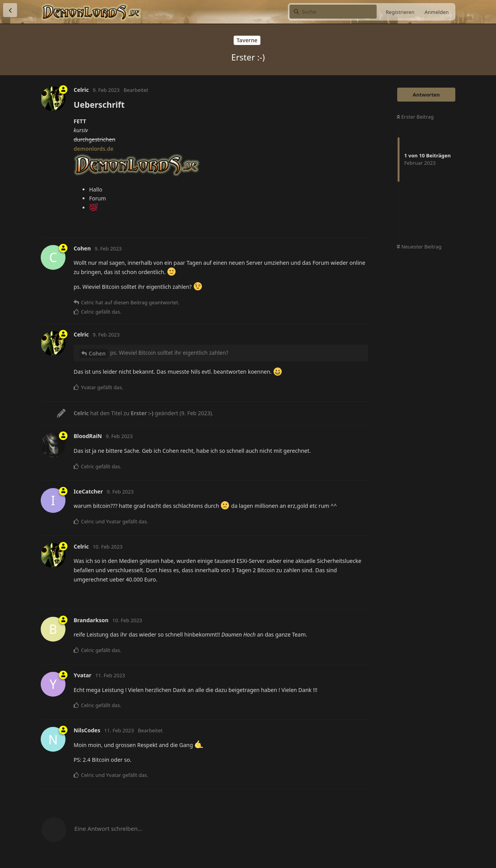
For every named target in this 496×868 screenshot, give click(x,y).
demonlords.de (94, 149)
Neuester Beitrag (419, 247)
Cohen (97, 353)
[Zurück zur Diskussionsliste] (10, 10)
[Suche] (333, 12)
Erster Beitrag (415, 117)
